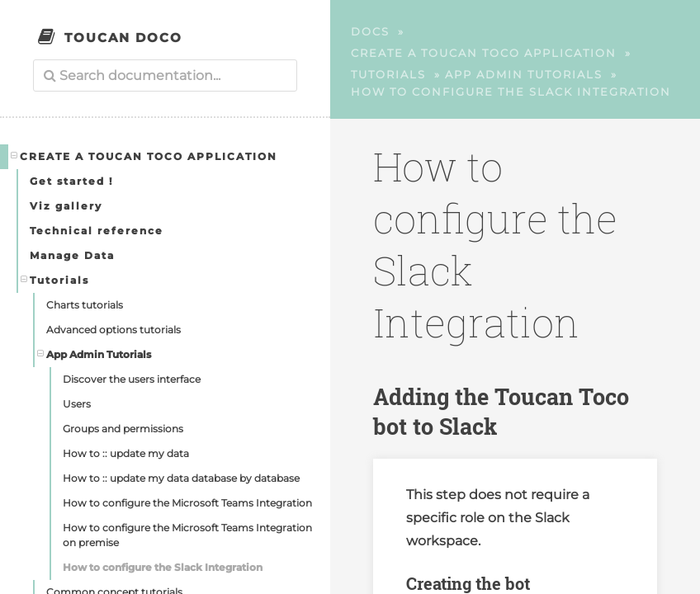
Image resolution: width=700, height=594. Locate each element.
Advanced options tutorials (114, 330)
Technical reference (97, 231)
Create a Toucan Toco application (144, 156)
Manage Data (72, 255)
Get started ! (71, 181)
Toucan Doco (123, 38)
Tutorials (55, 280)
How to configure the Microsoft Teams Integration (187, 503)
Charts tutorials (85, 305)
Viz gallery (66, 206)
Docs (370, 31)
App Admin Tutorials (95, 354)
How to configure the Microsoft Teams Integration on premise (187, 535)
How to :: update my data (126, 453)
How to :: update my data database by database (181, 478)
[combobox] (165, 75)
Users (77, 404)
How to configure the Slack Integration (163, 567)
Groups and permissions (123, 429)
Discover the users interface (132, 379)
